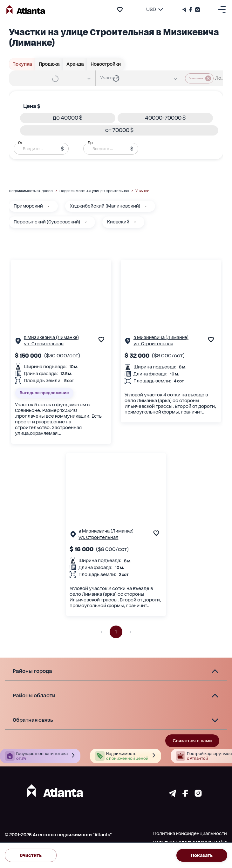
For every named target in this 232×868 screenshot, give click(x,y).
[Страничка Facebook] (191, 10)
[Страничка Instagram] (197, 10)
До (90, 143)
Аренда (75, 64)
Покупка (22, 64)
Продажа (49, 64)
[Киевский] (135, 222)
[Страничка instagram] (198, 795)
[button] (68, 118)
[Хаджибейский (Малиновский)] (146, 206)
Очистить (31, 855)
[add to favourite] (120, 10)
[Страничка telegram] (172, 795)
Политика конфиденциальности (190, 833)
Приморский (28, 206)
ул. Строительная (44, 344)
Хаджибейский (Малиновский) (105, 206)
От (20, 143)
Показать (202, 855)
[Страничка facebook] (185, 795)
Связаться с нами (192, 741)
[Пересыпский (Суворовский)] (86, 222)
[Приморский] (49, 206)
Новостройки (106, 64)
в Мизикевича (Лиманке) (51, 337)
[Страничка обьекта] (18, 342)
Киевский (118, 222)
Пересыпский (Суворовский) (47, 222)
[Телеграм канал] (185, 10)
